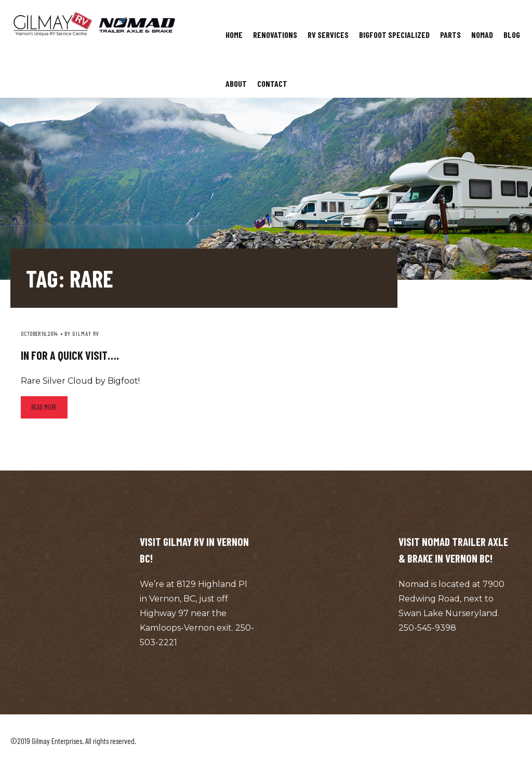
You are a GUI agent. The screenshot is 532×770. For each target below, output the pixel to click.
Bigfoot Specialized (394, 35)
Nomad (482, 35)
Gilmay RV (86, 333)
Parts (450, 35)
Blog (512, 35)
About (236, 83)
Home (234, 35)
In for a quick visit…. (70, 355)
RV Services (328, 35)
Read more (44, 407)
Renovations (275, 35)
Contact (272, 83)
